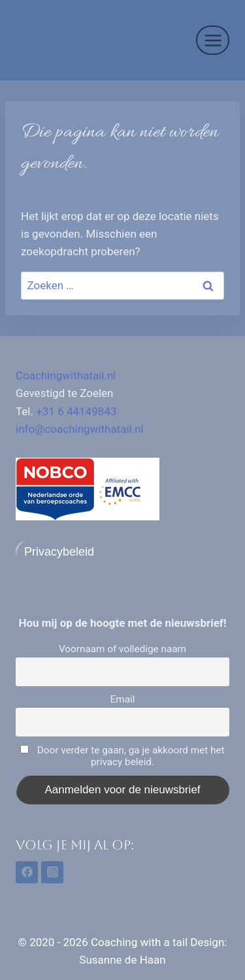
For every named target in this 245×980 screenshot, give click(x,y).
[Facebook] (27, 872)
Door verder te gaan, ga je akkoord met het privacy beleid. (122, 756)
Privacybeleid (59, 552)
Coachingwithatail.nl (66, 375)
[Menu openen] (213, 40)
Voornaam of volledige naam (122, 649)
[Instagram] (52, 872)
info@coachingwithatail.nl (80, 429)
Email (123, 699)
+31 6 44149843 (76, 411)
